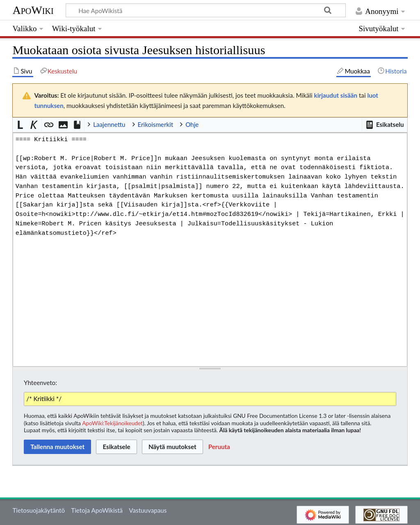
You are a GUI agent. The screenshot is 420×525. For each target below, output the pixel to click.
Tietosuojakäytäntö (39, 510)
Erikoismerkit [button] (156, 124)
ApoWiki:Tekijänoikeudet (112, 423)
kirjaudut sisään (336, 95)
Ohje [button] (192, 124)
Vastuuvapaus (148, 510)
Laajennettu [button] (109, 124)
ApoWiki (33, 10)
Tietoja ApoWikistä (97, 510)
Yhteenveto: (40, 383)
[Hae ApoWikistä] (206, 10)
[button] (384, 125)
